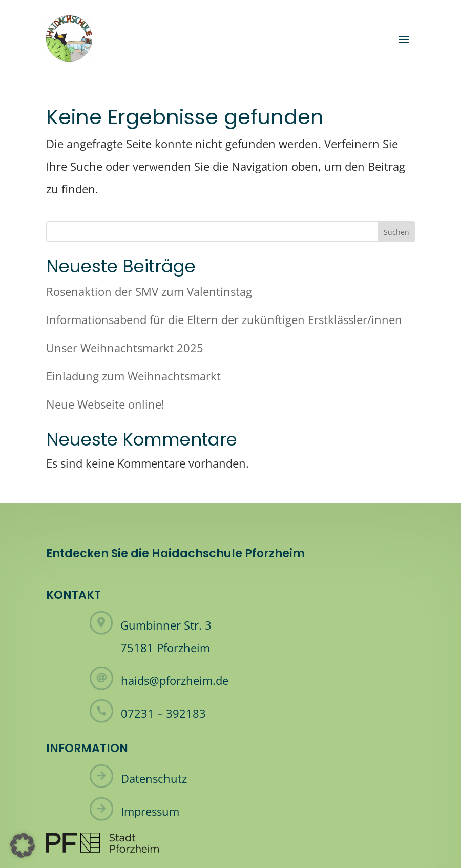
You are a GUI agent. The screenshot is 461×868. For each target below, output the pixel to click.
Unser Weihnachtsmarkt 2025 (125, 348)
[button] (23, 845)
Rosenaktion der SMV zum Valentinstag (149, 291)
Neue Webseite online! (105, 404)
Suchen (396, 232)
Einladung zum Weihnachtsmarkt (133, 376)
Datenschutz (154, 778)
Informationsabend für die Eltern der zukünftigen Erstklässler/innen (224, 319)
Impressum (150, 811)
